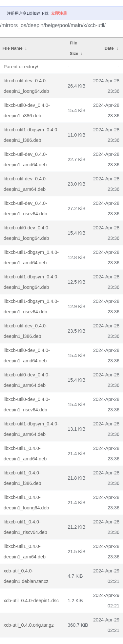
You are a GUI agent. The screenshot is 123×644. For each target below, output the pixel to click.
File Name (12, 48)
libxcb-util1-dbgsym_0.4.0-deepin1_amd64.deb (31, 257)
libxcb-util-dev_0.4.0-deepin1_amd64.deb (25, 159)
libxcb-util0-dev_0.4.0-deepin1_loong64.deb (27, 233)
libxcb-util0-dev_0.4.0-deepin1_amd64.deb (27, 355)
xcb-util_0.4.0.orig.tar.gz (29, 625)
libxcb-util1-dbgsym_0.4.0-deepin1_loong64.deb (31, 282)
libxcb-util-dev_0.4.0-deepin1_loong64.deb (26, 86)
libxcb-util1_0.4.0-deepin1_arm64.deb (25, 552)
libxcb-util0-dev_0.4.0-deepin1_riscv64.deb (27, 405)
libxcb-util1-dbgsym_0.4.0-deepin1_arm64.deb (31, 429)
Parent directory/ (21, 67)
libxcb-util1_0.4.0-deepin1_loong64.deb (26, 503)
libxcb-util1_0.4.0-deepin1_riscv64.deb (25, 527)
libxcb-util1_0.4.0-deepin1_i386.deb (22, 478)
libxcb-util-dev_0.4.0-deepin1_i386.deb (25, 331)
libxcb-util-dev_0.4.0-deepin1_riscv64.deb (25, 208)
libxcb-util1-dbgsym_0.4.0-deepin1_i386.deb (31, 135)
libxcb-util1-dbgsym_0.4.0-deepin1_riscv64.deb (31, 306)
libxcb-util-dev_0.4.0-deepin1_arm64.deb (25, 184)
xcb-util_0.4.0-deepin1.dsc (31, 601)
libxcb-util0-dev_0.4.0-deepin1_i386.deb (27, 110)
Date (109, 48)
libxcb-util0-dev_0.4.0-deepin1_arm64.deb (27, 380)
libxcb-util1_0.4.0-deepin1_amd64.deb (25, 454)
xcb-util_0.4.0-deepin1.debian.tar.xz (26, 576)
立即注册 (59, 13)
